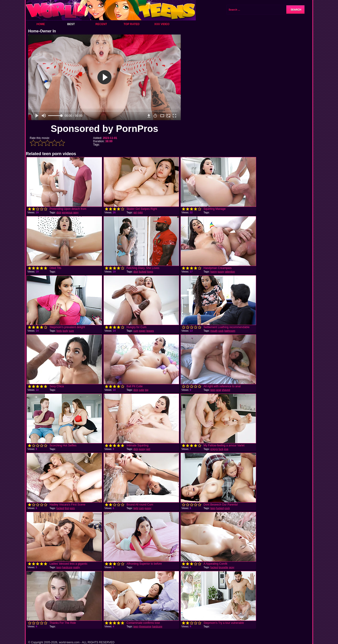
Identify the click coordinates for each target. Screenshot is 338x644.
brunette (223, 567)
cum (136, 331)
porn (72, 508)
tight (136, 508)
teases (150, 331)
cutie (141, 390)
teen (213, 390)
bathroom (230, 331)
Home (41, 24)
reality (76, 567)
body (65, 331)
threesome (145, 626)
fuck (221, 449)
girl (135, 212)
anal (219, 390)
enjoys (214, 449)
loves (150, 272)
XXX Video (162, 24)
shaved (226, 390)
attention (230, 272)
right (140, 212)
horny (214, 272)
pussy (221, 272)
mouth (214, 331)
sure (71, 331)
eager (142, 331)
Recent (101, 24)
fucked (142, 272)
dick (59, 212)
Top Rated (131, 24)
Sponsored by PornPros (104, 129)
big (147, 390)
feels (59, 331)
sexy (76, 212)
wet (148, 449)
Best (71, 24)
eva (226, 449)
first (67, 508)
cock (221, 331)
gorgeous (67, 212)
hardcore (67, 567)
